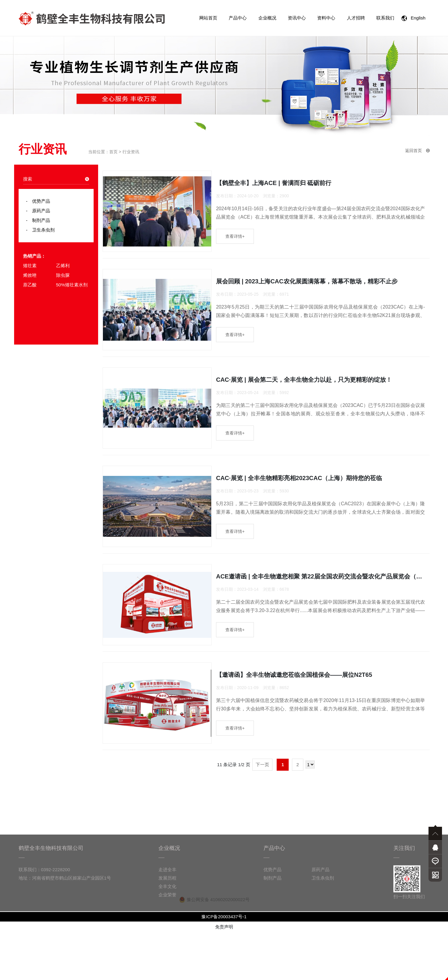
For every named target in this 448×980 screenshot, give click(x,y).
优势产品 (39, 201)
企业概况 (267, 18)
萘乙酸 (30, 285)
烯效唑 (30, 275)
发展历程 (167, 956)
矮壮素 (30, 266)
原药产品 (39, 211)
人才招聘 (356, 18)
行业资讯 (131, 152)
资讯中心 (297, 18)
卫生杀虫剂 (41, 230)
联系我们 (385, 18)
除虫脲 (63, 275)
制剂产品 (39, 220)
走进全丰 (167, 947)
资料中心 (326, 18)
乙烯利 (63, 266)
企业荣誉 (167, 972)
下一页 (262, 812)
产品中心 (238, 18)
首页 (113, 152)
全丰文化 (167, 964)
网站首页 (208, 18)
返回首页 (417, 151)
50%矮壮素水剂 (72, 285)
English (415, 18)
